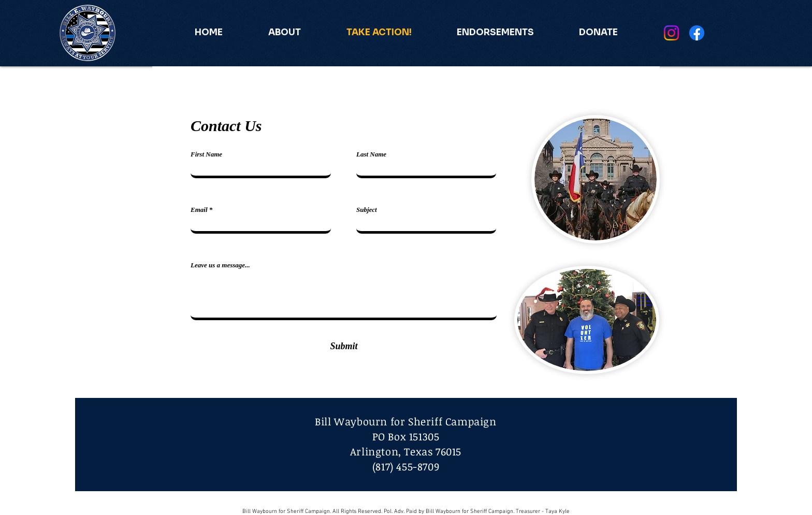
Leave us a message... (220, 265)
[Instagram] (671, 33)
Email (199, 210)
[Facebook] (697, 33)
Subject (367, 210)
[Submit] (344, 346)
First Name (206, 154)
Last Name (371, 154)
